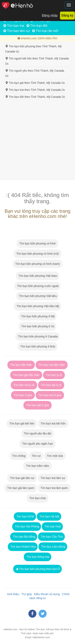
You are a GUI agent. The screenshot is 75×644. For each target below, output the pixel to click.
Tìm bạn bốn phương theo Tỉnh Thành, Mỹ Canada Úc (33, 49)
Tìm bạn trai (14, 26)
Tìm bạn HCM (25, 516)
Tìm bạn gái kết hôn (22, 423)
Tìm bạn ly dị (54, 375)
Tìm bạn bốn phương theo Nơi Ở (38, 569)
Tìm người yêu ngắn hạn (37, 444)
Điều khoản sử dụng (46, 594)
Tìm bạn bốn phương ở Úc (38, 326)
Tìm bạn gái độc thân (26, 375)
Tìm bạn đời (37, 26)
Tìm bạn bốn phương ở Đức (37, 346)
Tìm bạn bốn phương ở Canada (38, 336)
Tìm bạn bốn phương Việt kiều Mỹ (37, 306)
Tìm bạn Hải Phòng (27, 526)
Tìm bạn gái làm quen (21, 488)
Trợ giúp (26, 594)
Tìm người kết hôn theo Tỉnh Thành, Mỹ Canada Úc (37, 61)
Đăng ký (67, 15)
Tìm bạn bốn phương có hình (37, 243)
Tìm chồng (19, 456)
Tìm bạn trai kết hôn (53, 423)
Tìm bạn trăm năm (37, 466)
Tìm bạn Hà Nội (49, 516)
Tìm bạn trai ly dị (24, 385)
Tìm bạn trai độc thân (52, 365)
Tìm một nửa (55, 456)
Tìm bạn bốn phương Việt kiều (37, 296)
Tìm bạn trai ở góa (50, 395)
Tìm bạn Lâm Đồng (53, 547)
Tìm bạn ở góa (23, 395)
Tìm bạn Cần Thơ (51, 537)
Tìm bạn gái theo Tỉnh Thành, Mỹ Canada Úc (36, 83)
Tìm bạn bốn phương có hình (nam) (38, 264)
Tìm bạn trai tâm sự (53, 478)
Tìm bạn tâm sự (17, 31)
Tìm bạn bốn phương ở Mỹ (37, 316)
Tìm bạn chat (37, 498)
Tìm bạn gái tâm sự (22, 478)
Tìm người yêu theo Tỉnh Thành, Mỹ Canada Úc (35, 73)
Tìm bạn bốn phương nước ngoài (37, 286)
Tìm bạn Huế (52, 526)
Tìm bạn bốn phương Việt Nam (37, 276)
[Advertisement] (37, 141)
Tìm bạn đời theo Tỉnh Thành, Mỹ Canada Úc (35, 97)
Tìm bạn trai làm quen (54, 488)
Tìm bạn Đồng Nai (38, 557)
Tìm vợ (36, 456)
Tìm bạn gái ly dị (51, 385)
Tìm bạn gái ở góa (38, 405)
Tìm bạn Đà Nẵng (24, 537)
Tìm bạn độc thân (21, 365)
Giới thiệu (12, 594)
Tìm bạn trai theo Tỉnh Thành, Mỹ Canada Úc (36, 90)
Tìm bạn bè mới (45, 31)
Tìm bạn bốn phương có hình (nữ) (37, 254)
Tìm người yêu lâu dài (38, 433)
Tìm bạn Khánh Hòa (23, 547)
